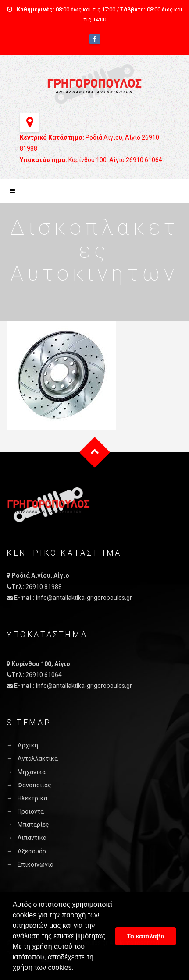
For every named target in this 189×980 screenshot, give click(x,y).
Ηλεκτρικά (32, 798)
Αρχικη (28, 745)
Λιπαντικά (32, 838)
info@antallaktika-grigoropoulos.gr (84, 598)
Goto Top (94, 453)
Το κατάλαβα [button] (146, 936)
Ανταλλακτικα (38, 758)
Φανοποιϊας (34, 785)
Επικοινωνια (36, 864)
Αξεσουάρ (32, 851)
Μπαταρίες (33, 825)
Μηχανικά (32, 772)
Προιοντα (31, 811)
